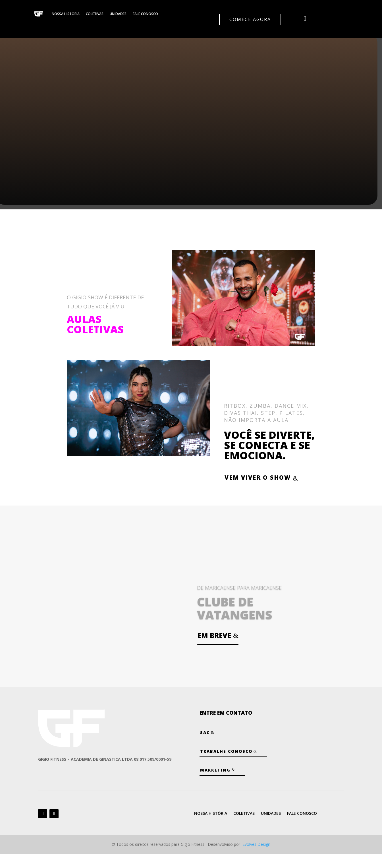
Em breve (214, 649)
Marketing (215, 784)
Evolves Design (256, 858)
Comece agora (250, 19)
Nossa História (66, 14)
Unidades (118, 14)
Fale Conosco (145, 14)
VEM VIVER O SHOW (250, 484)
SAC (205, 747)
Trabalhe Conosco (226, 765)
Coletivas (95, 14)
